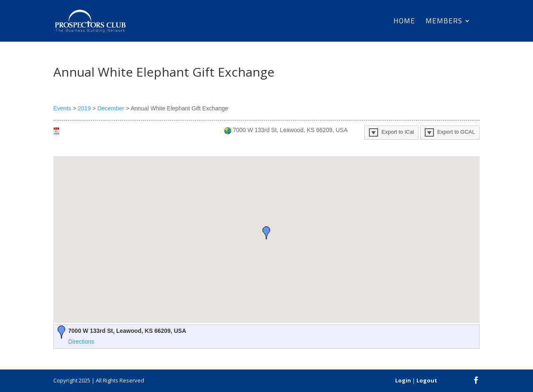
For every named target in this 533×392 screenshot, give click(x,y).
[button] (266, 233)
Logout (427, 380)
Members (444, 22)
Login (403, 380)
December (111, 108)
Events (62, 108)
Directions (81, 342)
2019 (84, 108)
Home (404, 22)
